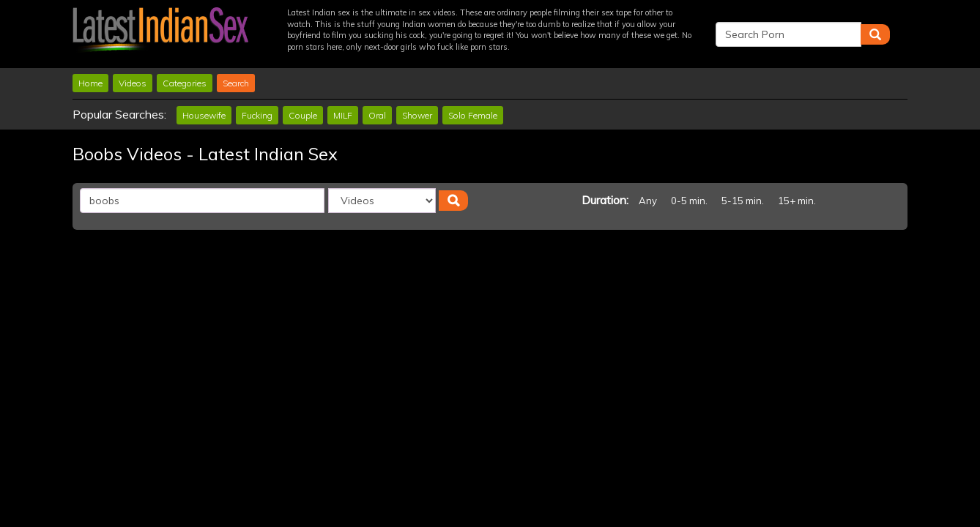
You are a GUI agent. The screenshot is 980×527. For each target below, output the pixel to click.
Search (236, 83)
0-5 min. (689, 201)
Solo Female (473, 115)
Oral (377, 115)
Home (90, 83)
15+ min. (797, 201)
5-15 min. (743, 201)
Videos (133, 83)
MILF (343, 115)
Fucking (257, 115)
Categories (185, 83)
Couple (303, 115)
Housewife (204, 115)
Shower (417, 115)
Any (648, 201)
